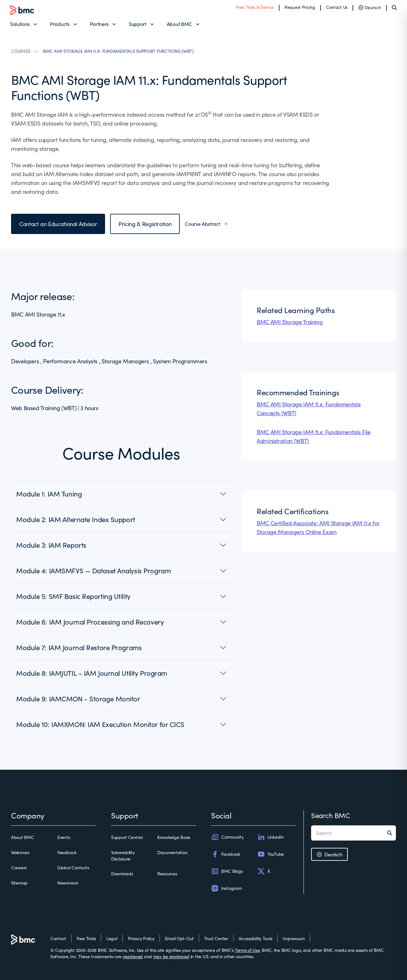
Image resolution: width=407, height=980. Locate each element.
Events (64, 837)
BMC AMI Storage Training (290, 322)
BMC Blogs (227, 871)
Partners (99, 24)
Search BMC (331, 815)
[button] (121, 494)
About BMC (179, 24)
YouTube (271, 854)
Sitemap (19, 883)
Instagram (226, 888)
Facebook (226, 854)
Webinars (20, 852)
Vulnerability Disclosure (123, 856)
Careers (19, 868)
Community (227, 837)
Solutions (20, 24)
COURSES (21, 51)
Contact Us (337, 7)
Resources (167, 874)
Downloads (122, 874)
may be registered (171, 956)
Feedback (67, 852)
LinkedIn (271, 837)
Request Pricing (300, 7)
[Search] (394, 8)
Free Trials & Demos (255, 7)
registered (133, 956)
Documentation (172, 852)
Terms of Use (247, 950)
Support (138, 24)
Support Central (127, 837)
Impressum (294, 938)
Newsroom (68, 883)
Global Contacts (73, 868)
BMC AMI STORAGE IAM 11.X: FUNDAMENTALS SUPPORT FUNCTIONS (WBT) (118, 51)
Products (60, 24)
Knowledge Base (174, 837)
